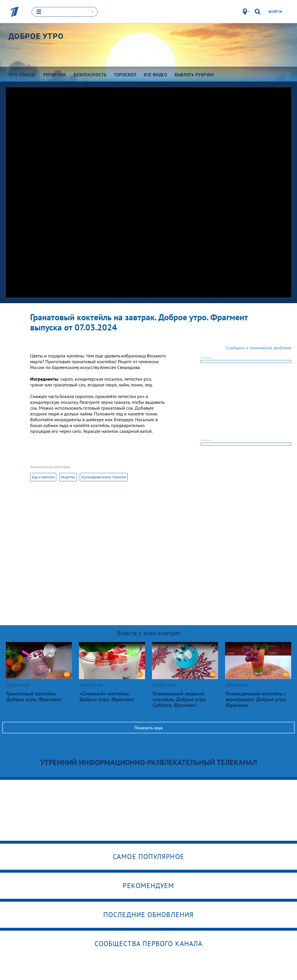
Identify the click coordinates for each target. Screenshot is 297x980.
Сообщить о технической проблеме (259, 348)
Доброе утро (36, 36)
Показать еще (148, 728)
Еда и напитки (43, 477)
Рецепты (68, 477)
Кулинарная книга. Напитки (104, 477)
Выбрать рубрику (195, 75)
